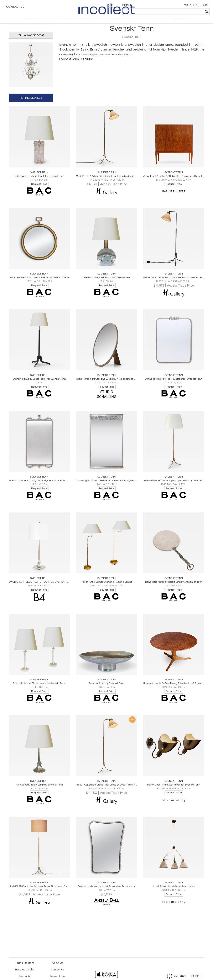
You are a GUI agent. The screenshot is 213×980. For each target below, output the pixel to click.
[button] (146, 6)
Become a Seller (25, 970)
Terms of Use (58, 976)
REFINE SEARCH (31, 101)
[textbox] (180, 12)
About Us (58, 963)
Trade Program (25, 963)
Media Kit (25, 976)
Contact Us (15, 7)
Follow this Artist (31, 39)
